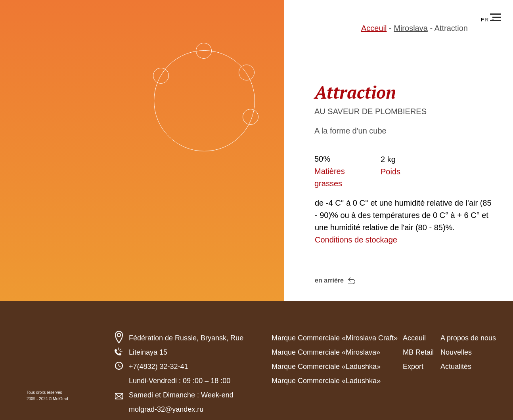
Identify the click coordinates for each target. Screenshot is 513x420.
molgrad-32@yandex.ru (166, 409)
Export (413, 367)
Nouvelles (456, 352)
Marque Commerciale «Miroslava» (326, 352)
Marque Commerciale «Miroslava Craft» (335, 338)
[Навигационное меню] (496, 17)
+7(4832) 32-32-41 (159, 367)
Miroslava (411, 28)
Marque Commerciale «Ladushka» (326, 367)
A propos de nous (468, 338)
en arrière (329, 280)
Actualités (456, 367)
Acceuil (374, 28)
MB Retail (418, 352)
